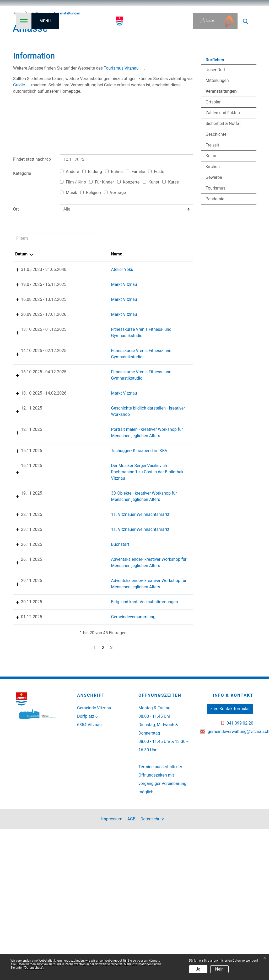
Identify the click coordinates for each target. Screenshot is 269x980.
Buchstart (74, 664)
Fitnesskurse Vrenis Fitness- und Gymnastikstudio (83, 393)
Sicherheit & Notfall (224, 180)
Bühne (114, 229)
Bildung (92, 229)
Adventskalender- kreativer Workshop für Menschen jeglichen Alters (90, 692)
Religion (91, 250)
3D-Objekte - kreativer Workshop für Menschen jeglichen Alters (88, 601)
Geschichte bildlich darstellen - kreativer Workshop (84, 490)
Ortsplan (214, 159)
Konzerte (128, 239)
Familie (135, 229)
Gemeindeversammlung (87, 762)
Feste (156, 229)
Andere (70, 229)
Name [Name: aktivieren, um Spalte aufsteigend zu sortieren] (71, 311)
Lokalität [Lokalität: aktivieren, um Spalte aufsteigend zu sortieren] (129, 311)
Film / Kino (73, 239)
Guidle (19, 142)
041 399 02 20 (240, 874)
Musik (69, 250)
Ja (198, 969)
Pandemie (215, 256)
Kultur (211, 213)
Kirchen (213, 224)
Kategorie (22, 230)
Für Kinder (102, 239)
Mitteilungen (217, 137)
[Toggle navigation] (37, 21)
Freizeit (212, 202)
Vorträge (115, 250)
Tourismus (215, 245)
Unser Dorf (216, 127)
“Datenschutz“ (33, 968)
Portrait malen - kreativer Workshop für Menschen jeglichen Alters (88, 518)
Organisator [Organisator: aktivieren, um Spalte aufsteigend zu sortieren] (168, 311)
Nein (219, 969)
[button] (245, 21)
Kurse (171, 239)
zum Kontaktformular (230, 860)
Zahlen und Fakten (223, 170)
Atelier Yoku (76, 326)
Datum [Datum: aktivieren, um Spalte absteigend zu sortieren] (21, 311)
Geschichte (216, 191)
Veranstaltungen (221, 150)
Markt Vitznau (78, 341)
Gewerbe (214, 234)
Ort (16, 266)
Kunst (151, 239)
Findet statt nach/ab (32, 216)
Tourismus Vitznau (121, 125)
